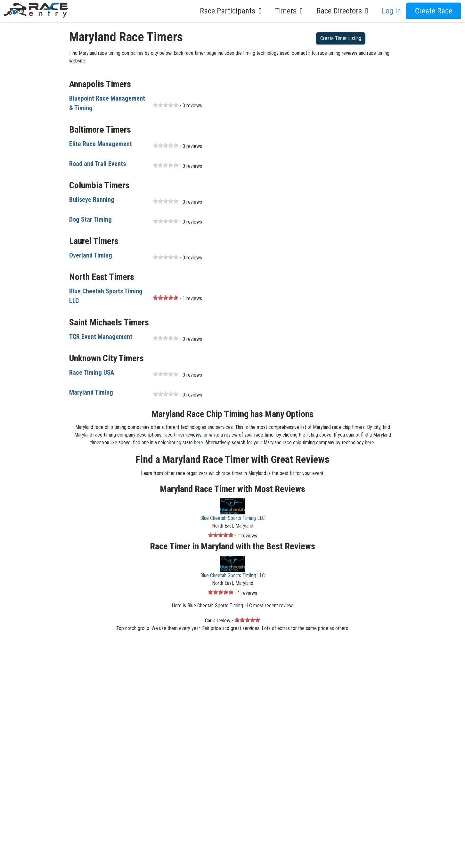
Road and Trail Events (98, 164)
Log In (391, 11)
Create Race (434, 11)
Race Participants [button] (232, 11)
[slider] (166, 105)
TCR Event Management (101, 337)
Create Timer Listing (341, 38)
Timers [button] (291, 11)
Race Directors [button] (344, 11)
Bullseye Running (92, 200)
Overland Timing (91, 255)
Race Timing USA (92, 373)
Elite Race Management (101, 144)
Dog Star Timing (90, 219)
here (199, 442)
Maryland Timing (91, 392)
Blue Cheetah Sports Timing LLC (232, 518)
